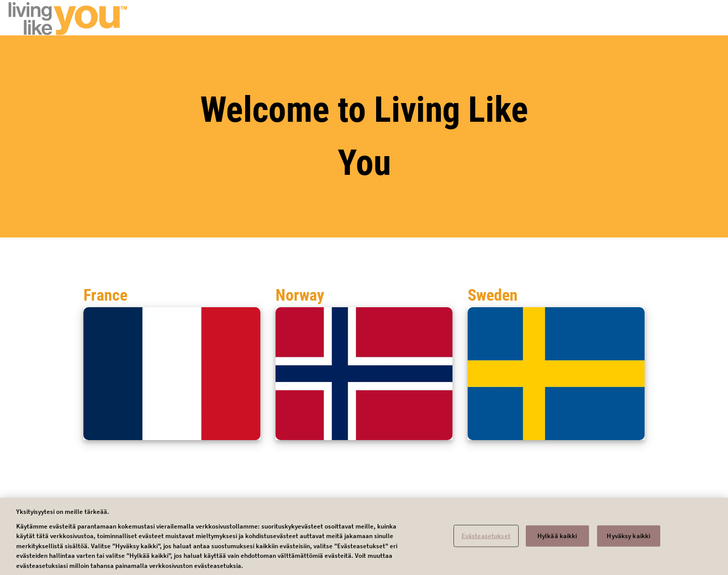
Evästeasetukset (486, 538)
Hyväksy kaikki (628, 538)
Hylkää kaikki (557, 538)
